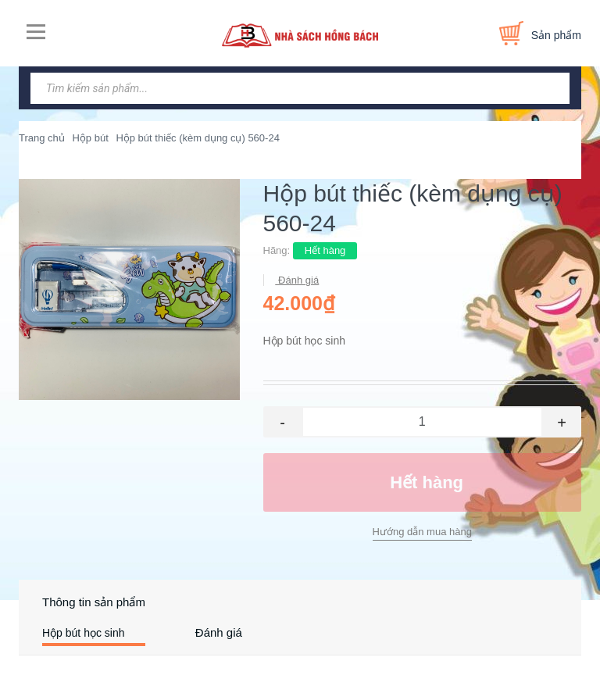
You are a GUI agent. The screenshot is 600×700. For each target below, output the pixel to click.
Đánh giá (298, 280)
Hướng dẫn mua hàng (422, 532)
